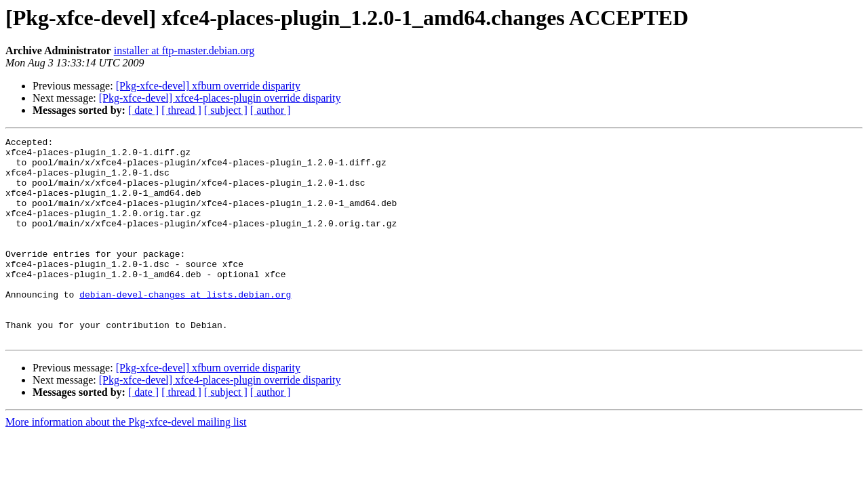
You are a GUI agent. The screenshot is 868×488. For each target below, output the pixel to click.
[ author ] (271, 110)
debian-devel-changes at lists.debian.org (185, 327)
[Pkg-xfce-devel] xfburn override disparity (208, 86)
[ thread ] (181, 110)
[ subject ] (226, 110)
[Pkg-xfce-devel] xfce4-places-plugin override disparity (220, 98)
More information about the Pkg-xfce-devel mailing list (126, 463)
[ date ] (143, 110)
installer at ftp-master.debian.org (184, 50)
